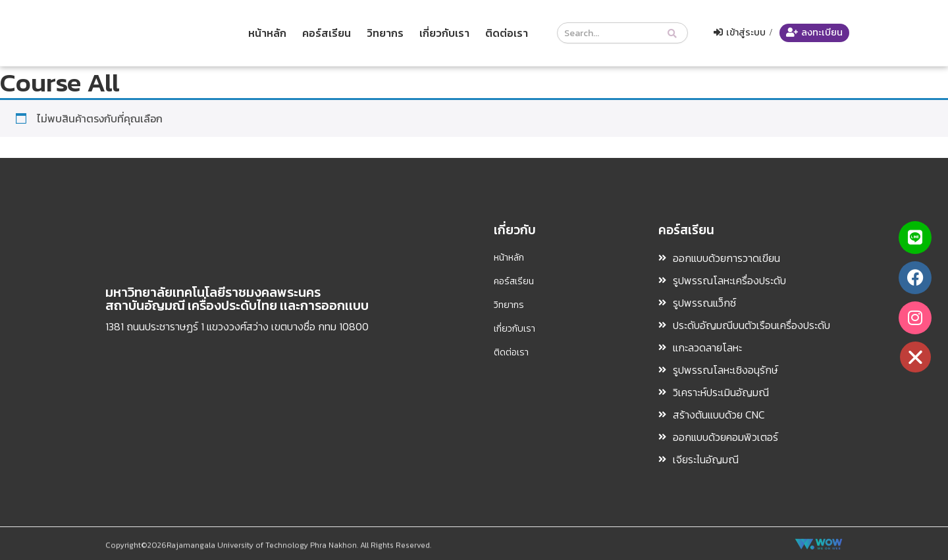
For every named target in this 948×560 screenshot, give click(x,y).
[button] (918, 357)
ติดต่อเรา (507, 33)
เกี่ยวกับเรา (444, 33)
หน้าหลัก (267, 33)
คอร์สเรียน (327, 33)
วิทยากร (385, 33)
